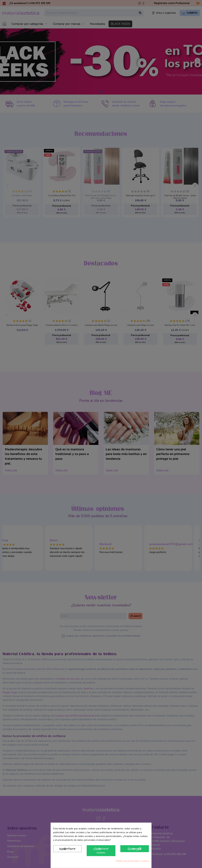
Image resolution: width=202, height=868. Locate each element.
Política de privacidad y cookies (132, 861)
